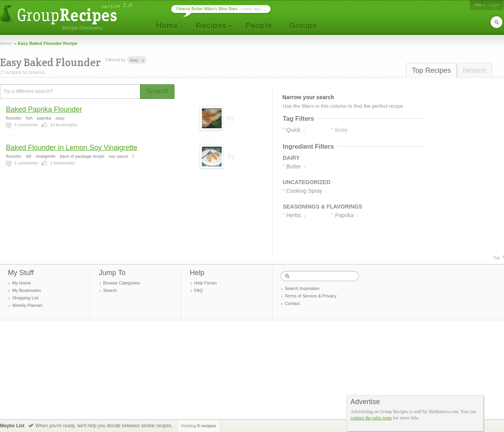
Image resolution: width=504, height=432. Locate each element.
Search (110, 290)
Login (494, 5)
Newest (474, 70)
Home (6, 43)
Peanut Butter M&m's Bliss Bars (207, 9)
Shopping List (25, 298)
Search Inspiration (302, 288)
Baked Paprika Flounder (44, 109)
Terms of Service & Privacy (310, 296)
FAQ (198, 290)
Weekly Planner (27, 305)
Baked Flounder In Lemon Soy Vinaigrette (72, 148)
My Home (21, 283)
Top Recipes (431, 70)
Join (478, 5)
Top (497, 258)
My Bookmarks (27, 290)
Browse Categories (121, 283)
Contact (292, 303)
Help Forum (205, 283)
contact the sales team (371, 418)
